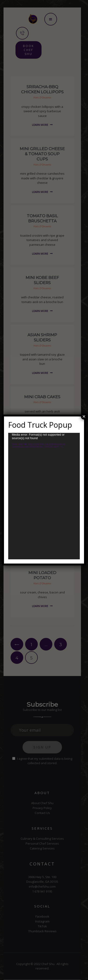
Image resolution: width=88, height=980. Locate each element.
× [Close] (84, 416)
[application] (44, 496)
